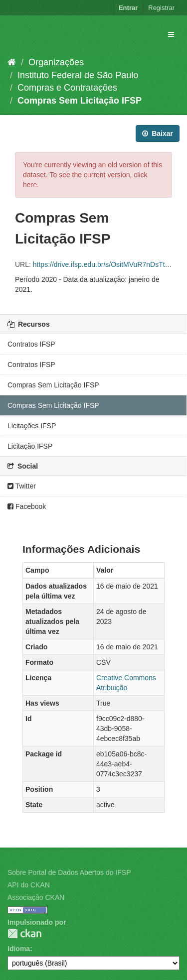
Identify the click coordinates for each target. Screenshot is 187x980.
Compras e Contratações (67, 88)
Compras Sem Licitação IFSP (80, 101)
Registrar (161, 8)
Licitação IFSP (30, 446)
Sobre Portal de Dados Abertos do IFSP (69, 872)
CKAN (24, 933)
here (30, 185)
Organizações (56, 62)
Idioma (19, 949)
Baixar (158, 133)
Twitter (22, 486)
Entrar (128, 8)
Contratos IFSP (31, 344)
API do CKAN (29, 885)
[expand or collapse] (171, 34)
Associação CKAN (36, 897)
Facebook (27, 506)
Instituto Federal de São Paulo (78, 75)
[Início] (12, 62)
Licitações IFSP (32, 426)
